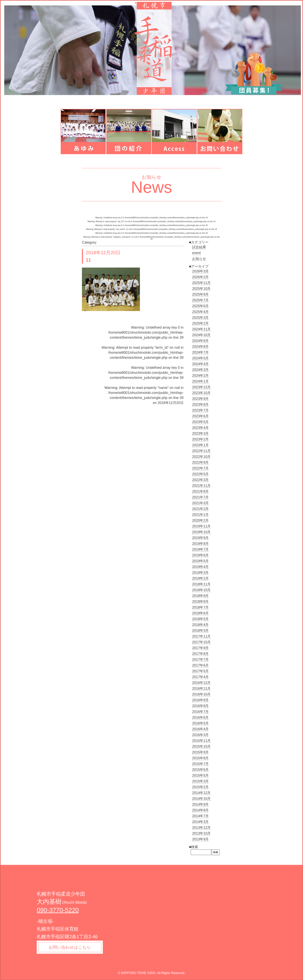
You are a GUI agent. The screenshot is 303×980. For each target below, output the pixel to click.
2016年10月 (201, 694)
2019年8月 (200, 544)
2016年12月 (201, 683)
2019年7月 (200, 549)
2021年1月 (200, 515)
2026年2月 (200, 277)
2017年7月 (200, 660)
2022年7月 (200, 468)
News (152, 187)
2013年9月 (200, 839)
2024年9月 (200, 341)
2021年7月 (200, 497)
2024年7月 (200, 352)
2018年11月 (201, 584)
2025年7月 (200, 300)
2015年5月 (200, 775)
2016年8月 (200, 706)
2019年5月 (200, 561)
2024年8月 (200, 347)
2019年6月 (200, 555)
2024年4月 (200, 364)
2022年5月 (200, 474)
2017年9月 (200, 648)
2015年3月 (200, 781)
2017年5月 (200, 671)
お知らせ (199, 259)
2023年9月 (200, 399)
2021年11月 (201, 486)
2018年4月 (200, 625)
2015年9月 (200, 752)
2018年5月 (200, 619)
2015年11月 (201, 741)
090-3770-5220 (58, 910)
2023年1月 (200, 445)
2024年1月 (200, 381)
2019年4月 (200, 567)
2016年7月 (200, 712)
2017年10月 (201, 642)
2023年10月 (201, 393)
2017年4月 (200, 677)
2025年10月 (201, 289)
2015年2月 (200, 787)
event (196, 253)
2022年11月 (201, 451)
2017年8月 (200, 654)
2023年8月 (200, 405)
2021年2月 (200, 509)
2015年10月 (201, 746)
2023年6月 (200, 416)
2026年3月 (200, 271)
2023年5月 (200, 422)
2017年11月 (201, 636)
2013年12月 (201, 828)
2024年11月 (201, 329)
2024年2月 (200, 376)
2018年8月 (200, 602)
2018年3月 (200, 631)
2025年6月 (200, 306)
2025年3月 (200, 318)
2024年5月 (200, 358)
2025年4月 (200, 312)
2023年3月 (200, 433)
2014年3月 (200, 822)
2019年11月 (201, 526)
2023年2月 (200, 439)
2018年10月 (201, 590)
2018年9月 (200, 596)
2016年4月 (200, 729)
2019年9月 (200, 538)
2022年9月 (200, 462)
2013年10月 (201, 833)
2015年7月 (200, 764)
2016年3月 (200, 735)
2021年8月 (200, 491)
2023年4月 (200, 428)
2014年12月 (201, 793)
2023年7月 (200, 410)
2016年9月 (200, 700)
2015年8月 (200, 758)
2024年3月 (200, 370)
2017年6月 (200, 665)
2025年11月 (201, 283)
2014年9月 (200, 804)
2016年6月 (200, 717)
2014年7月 (200, 816)
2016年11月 (201, 688)
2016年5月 (200, 723)
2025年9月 (200, 294)
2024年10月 (201, 335)
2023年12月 (201, 387)
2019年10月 (201, 532)
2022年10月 (201, 457)
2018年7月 (200, 607)
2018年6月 (200, 613)
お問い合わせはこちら (71, 948)
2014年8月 (200, 810)
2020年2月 (200, 520)
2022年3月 (200, 480)
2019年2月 (200, 578)
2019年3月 (200, 573)
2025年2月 (200, 323)
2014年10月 (201, 799)
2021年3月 (200, 503)
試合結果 (199, 247)
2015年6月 (200, 770)
